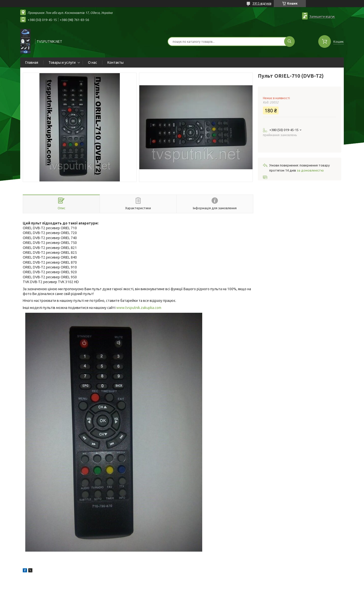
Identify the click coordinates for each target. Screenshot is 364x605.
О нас (93, 62)
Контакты (116, 62)
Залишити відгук (322, 16)
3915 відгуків (262, 3)
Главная (32, 62)
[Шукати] (289, 41)
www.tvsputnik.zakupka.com (139, 308)
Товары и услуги (62, 62)
